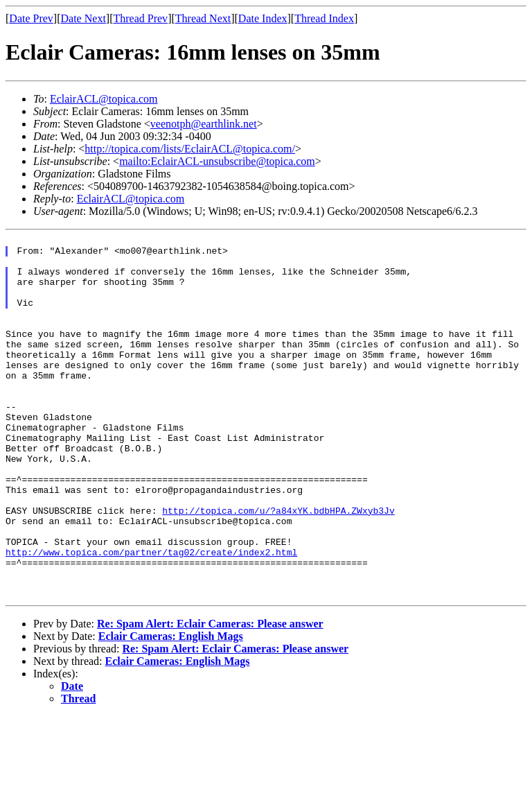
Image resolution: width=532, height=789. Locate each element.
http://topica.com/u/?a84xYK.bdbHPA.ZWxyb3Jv (278, 566)
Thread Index (324, 18)
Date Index (263, 18)
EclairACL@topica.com (104, 99)
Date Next (83, 18)
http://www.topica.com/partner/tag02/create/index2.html (151, 616)
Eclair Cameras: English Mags (171, 709)
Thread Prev (140, 18)
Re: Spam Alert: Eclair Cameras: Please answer (210, 696)
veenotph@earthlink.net (204, 124)
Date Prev (31, 18)
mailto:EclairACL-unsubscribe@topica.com (217, 161)
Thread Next (203, 18)
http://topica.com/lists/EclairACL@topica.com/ (190, 149)
